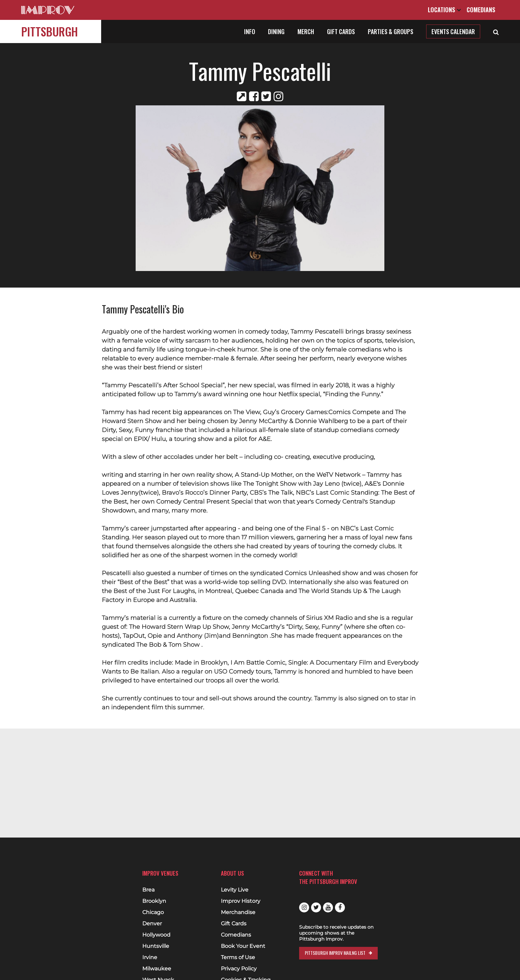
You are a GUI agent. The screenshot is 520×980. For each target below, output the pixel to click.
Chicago (153, 912)
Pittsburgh (50, 31)
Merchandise (238, 912)
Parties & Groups (390, 31)
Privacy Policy (239, 969)
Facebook (340, 907)
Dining (276, 31)
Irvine (150, 957)
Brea (148, 890)
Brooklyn (154, 901)
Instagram (304, 907)
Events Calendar (453, 31)
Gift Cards (341, 31)
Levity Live (235, 890)
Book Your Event (243, 946)
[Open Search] (496, 31)
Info (250, 31)
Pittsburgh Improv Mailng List (335, 953)
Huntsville (156, 946)
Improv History (241, 901)
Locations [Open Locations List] (444, 10)
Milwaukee (157, 969)
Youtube (328, 907)
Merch (306, 31)
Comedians (481, 10)
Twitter (316, 907)
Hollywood (156, 935)
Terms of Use (238, 957)
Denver (152, 924)
